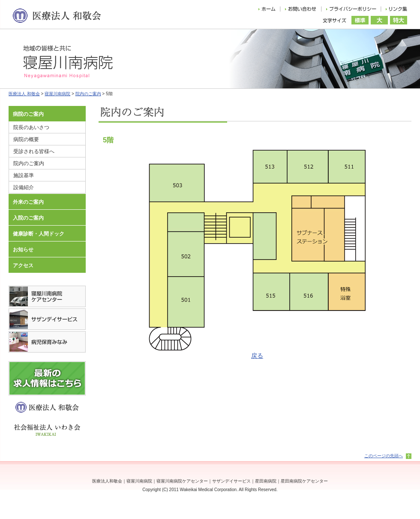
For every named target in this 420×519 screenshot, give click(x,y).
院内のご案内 (88, 94)
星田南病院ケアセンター (304, 481)
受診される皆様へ (34, 151)
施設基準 (24, 175)
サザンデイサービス (231, 481)
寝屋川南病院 (57, 94)
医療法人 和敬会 (24, 94)
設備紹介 (24, 187)
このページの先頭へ (384, 456)
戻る (257, 356)
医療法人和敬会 (107, 481)
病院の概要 (26, 139)
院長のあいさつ (31, 127)
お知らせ (23, 250)
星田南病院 (266, 481)
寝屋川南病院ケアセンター (182, 481)
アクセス (23, 266)
